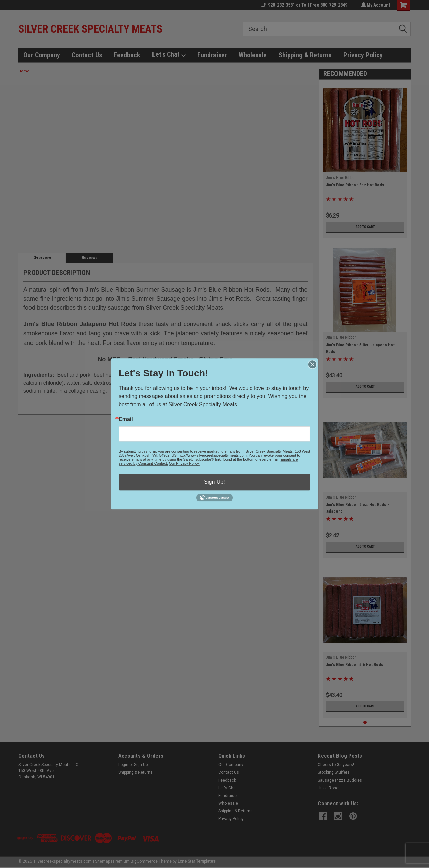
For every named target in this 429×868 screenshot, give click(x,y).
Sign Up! (214, 482)
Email (126, 419)
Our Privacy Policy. (184, 463)
